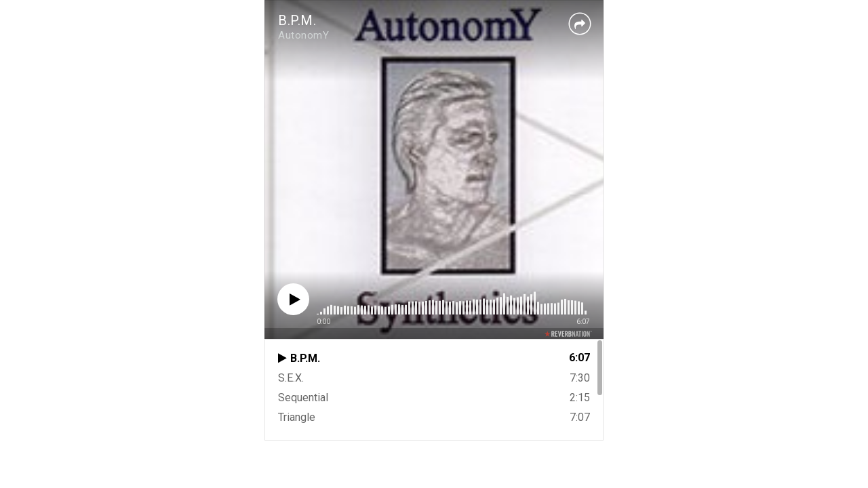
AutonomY (303, 35)
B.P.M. (297, 20)
